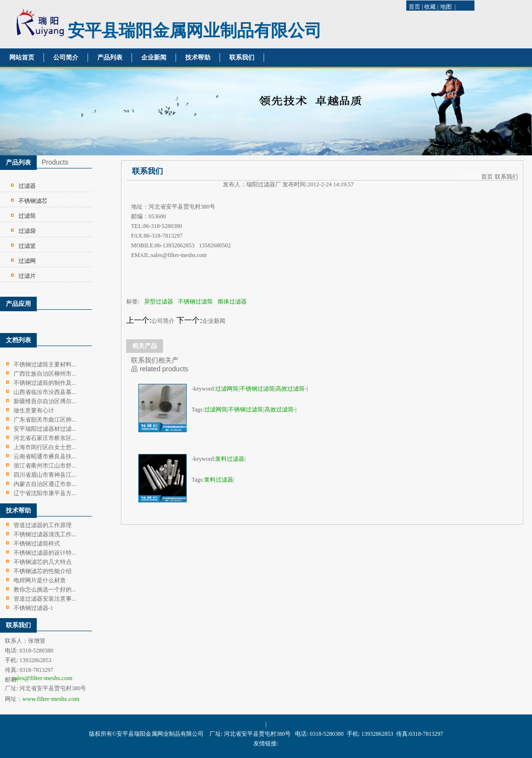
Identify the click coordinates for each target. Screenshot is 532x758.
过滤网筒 (227, 389)
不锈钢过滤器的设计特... (45, 553)
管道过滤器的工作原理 (43, 525)
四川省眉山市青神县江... (45, 475)
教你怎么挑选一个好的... (45, 590)
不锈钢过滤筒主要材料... (45, 364)
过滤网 (27, 261)
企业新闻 (154, 57)
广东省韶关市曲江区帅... (45, 420)
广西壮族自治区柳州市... (45, 374)
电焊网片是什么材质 (40, 580)
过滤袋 (27, 231)
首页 (414, 7)
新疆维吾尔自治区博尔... (45, 401)
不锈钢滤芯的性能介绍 (43, 571)
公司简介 (66, 57)
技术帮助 (198, 57)
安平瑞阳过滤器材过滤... (45, 429)
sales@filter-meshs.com (42, 678)
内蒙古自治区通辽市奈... (45, 484)
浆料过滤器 (230, 459)
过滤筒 (27, 216)
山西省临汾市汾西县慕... (45, 392)
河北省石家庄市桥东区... (45, 438)
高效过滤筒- (291, 389)
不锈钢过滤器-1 (33, 608)
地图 (446, 7)
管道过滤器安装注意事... (45, 599)
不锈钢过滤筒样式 (37, 544)
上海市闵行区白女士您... (45, 447)
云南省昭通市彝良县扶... (45, 456)
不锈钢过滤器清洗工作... (45, 534)
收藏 (430, 7)
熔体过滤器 (232, 302)
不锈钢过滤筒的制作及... (45, 383)
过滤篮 (27, 246)
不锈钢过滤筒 (195, 302)
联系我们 (242, 57)
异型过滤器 (159, 302)
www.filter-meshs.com (51, 699)
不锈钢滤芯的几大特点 (43, 562)
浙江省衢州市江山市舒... (45, 466)
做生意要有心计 (34, 410)
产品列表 (110, 57)
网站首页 (22, 57)
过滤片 (27, 276)
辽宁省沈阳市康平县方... (45, 493)
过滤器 (27, 186)
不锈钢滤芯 (33, 201)
